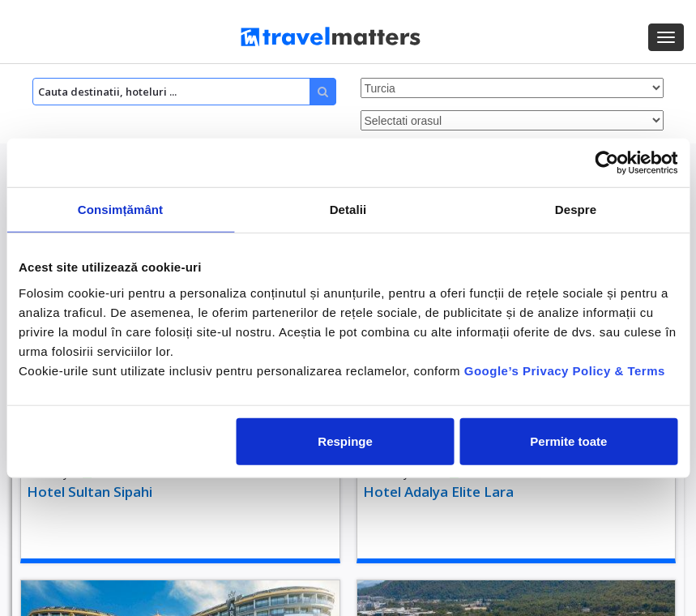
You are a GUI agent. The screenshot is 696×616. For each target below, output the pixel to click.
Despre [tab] (576, 210)
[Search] (184, 92)
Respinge (345, 441)
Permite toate (568, 441)
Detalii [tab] (348, 210)
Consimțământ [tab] (120, 210)
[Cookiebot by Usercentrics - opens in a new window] (606, 163)
